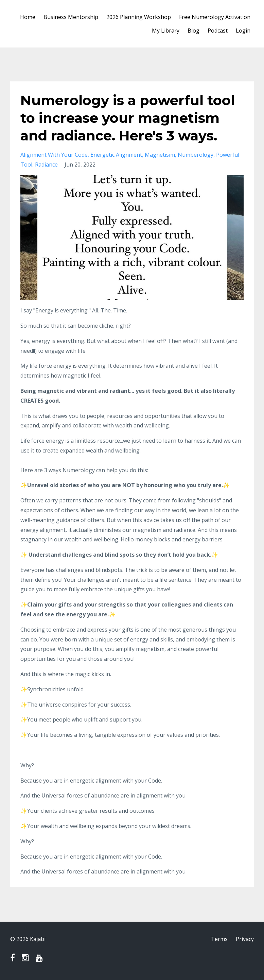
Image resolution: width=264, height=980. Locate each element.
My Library (166, 31)
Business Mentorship (71, 17)
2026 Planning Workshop (139, 17)
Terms (219, 939)
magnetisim (160, 155)
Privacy (245, 939)
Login (243, 31)
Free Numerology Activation (215, 17)
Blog (193, 31)
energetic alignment (116, 155)
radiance (46, 165)
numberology (196, 155)
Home (28, 17)
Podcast (218, 31)
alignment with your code (54, 155)
